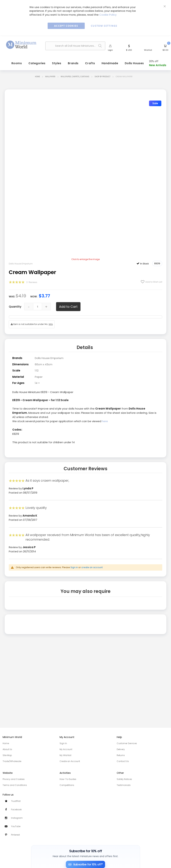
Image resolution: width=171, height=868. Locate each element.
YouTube (16, 826)
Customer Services (127, 743)
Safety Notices (124, 779)
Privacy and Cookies (14, 779)
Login (110, 50)
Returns (121, 755)
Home (37, 77)
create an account (92, 567)
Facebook (16, 809)
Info (51, 324)
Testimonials (124, 785)
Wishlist (148, 50)
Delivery (121, 749)
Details (85, 347)
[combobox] (75, 46)
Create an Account (70, 761)
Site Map (7, 755)
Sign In (63, 743)
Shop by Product (102, 77)
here (105, 421)
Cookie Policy (108, 15)
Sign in (74, 567)
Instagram (17, 818)
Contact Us (123, 761)
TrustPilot (16, 801)
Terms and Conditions (15, 785)
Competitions (67, 785)
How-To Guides (68, 779)
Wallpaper (50, 77)
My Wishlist (65, 755)
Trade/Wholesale (12, 761)
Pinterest (15, 835)
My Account (66, 749)
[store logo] (21, 45)
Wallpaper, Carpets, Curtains (75, 77)
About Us (7, 749)
